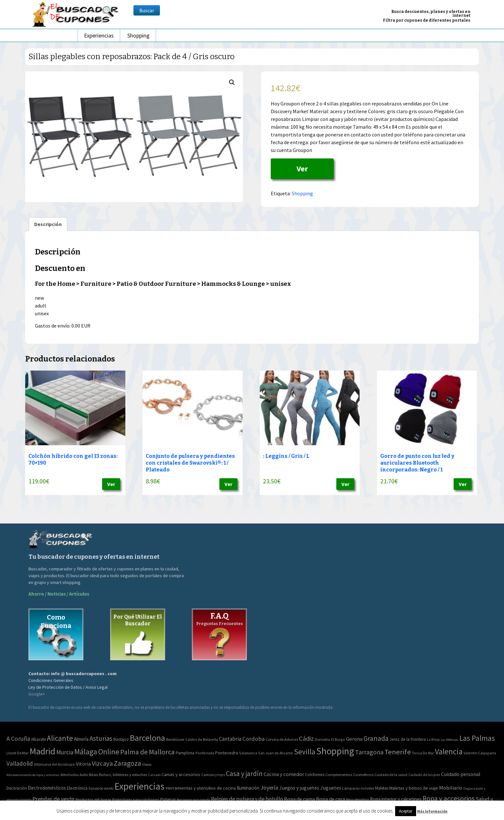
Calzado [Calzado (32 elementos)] (154, 775)
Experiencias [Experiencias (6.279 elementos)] (139, 786)
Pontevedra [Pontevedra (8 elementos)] (227, 753)
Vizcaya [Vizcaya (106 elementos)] (102, 763)
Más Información (432, 811)
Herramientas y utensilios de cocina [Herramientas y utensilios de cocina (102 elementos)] (201, 788)
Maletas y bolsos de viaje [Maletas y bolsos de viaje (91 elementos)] (414, 788)
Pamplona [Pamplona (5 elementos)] (185, 753)
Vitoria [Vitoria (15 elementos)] (83, 764)
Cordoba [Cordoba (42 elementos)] (253, 739)
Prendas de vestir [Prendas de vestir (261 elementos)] (53, 799)
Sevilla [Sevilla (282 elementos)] (305, 752)
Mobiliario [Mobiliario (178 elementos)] (451, 788)
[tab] (48, 224)
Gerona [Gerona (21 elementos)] (354, 739)
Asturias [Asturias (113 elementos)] (101, 738)
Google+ (37, 694)
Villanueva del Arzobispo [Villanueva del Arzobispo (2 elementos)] (54, 764)
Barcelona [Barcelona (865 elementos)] (147, 738)
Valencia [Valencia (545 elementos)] (449, 752)
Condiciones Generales (51, 680)
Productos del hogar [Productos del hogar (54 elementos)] (93, 799)
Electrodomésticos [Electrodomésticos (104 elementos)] (47, 788)
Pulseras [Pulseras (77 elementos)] (168, 799)
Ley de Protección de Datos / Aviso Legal (68, 687)
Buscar (147, 10)
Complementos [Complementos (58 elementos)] (339, 774)
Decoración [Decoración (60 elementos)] (17, 788)
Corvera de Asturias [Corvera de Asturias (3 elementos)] (282, 739)
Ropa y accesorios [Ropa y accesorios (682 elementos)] (449, 798)
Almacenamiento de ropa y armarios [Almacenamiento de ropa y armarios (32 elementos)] (33, 775)
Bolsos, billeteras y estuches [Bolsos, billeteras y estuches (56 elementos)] (123, 775)
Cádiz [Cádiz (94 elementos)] (306, 739)
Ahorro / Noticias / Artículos (59, 594)
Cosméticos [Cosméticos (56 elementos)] (363, 775)
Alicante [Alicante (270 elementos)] (60, 738)
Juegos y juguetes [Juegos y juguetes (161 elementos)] (299, 788)
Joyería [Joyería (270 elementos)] (269, 788)
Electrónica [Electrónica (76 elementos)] (77, 788)
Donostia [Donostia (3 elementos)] (322, 739)
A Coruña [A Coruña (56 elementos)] (18, 739)
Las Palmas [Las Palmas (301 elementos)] (477, 738)
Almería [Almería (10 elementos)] (81, 739)
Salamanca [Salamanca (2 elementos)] (248, 753)
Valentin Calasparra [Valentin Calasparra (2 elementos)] (480, 753)
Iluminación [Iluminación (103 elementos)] (248, 788)
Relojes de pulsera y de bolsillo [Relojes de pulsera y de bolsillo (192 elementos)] (247, 799)
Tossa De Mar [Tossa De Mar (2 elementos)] (423, 753)
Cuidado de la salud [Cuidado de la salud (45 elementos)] (391, 775)
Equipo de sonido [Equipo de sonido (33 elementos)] (101, 788)
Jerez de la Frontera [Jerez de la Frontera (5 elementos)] (408, 739)
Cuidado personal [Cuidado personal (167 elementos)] (461, 774)
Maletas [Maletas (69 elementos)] (382, 788)
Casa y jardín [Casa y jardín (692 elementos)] (244, 774)
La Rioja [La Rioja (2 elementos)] (433, 739)
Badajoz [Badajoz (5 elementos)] (121, 739)
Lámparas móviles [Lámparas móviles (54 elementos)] (358, 788)
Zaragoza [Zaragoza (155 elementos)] (127, 763)
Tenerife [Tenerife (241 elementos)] (398, 752)
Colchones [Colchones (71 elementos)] (315, 775)
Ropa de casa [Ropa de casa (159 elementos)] (331, 799)
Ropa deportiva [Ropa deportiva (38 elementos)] (357, 800)
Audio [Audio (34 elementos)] (84, 775)
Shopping (138, 35)
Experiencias (99, 35)
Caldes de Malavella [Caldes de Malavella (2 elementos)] (202, 739)
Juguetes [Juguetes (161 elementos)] (331, 788)
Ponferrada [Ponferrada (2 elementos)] (205, 753)
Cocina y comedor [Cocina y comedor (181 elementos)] (284, 774)
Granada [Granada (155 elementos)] (376, 738)
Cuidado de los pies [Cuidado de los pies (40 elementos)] (424, 775)
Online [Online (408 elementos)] (109, 752)
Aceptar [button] (406, 811)
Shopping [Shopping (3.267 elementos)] (335, 751)
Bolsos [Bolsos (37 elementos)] (94, 775)
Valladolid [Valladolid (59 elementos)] (20, 763)
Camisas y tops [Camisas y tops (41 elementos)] (213, 775)
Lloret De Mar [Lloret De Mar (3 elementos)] (17, 753)
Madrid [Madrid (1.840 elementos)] (42, 751)
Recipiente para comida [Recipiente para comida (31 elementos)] (193, 800)
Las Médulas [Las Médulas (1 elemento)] (450, 740)
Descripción (48, 224)
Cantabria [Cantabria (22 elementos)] (230, 739)
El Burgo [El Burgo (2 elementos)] (338, 739)
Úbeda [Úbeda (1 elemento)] (147, 765)
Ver (302, 169)
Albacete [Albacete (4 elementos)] (38, 739)
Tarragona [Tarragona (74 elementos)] (369, 752)
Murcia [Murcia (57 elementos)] (65, 752)
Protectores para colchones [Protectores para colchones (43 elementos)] (136, 799)
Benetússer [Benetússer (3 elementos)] (175, 739)
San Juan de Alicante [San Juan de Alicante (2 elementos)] (276, 753)
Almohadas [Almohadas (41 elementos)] (69, 775)
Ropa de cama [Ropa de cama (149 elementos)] (299, 799)
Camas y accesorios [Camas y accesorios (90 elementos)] (181, 774)
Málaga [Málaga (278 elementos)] (86, 752)
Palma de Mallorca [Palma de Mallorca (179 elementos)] (147, 752)
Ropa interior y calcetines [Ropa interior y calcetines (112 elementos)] (396, 799)
